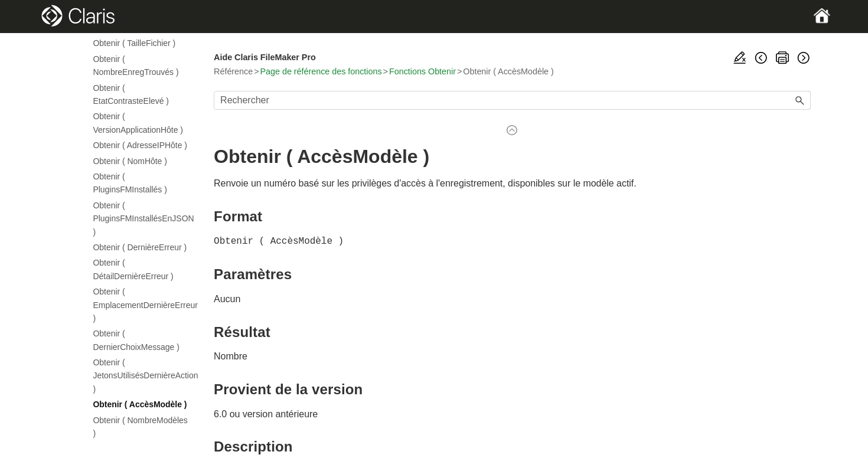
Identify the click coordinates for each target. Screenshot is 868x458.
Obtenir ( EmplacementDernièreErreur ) (141, 305)
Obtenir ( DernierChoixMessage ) (136, 340)
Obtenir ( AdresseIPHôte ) (140, 145)
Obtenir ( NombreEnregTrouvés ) (136, 66)
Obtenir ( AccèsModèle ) (140, 404)
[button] (800, 100)
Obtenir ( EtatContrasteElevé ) (131, 94)
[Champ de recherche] (512, 100)
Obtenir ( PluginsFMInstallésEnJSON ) (141, 219)
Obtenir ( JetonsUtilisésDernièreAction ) (141, 376)
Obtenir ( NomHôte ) (130, 161)
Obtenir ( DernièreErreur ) (140, 247)
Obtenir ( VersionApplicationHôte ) (138, 123)
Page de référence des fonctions (321, 71)
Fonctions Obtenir (422, 71)
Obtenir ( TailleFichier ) (135, 43)
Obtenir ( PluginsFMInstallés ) (130, 183)
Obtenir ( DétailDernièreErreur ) (133, 269)
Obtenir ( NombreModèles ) (141, 427)
